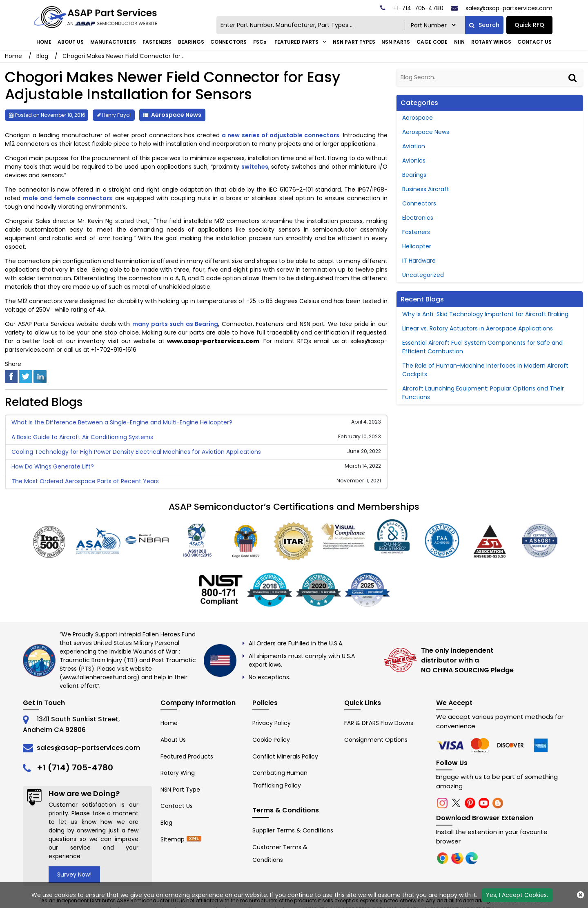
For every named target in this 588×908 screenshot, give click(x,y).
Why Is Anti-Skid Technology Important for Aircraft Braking (485, 314)
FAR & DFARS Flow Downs (379, 723)
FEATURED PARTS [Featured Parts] (296, 42)
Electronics (418, 218)
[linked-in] (40, 376)
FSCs (260, 42)
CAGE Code (432, 42)
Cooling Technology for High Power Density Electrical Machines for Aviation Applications (136, 452)
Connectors (228, 42)
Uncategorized (423, 275)
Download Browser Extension (485, 818)
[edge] (512, 745)
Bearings (191, 42)
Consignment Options (376, 740)
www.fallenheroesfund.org (100, 677)
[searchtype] (433, 25)
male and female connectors (68, 198)
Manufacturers (113, 42)
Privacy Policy (272, 723)
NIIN (459, 42)
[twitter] (26, 376)
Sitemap (173, 839)
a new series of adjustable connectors (281, 135)
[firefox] (481, 745)
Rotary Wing (178, 773)
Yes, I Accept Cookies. (517, 895)
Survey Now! (74, 875)
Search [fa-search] (484, 25)
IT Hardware (419, 261)
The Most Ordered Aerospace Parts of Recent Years (85, 481)
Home (44, 42)
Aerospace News (176, 115)
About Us (71, 42)
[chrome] (451, 745)
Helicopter (417, 246)
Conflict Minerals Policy (285, 756)
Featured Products (187, 756)
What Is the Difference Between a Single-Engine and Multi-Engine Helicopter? (122, 422)
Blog (42, 56)
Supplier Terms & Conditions (293, 830)
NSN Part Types (354, 42)
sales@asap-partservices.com (88, 748)
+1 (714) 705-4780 (75, 767)
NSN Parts (396, 42)
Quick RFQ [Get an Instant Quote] (529, 25)
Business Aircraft (426, 189)
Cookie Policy (271, 740)
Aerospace (418, 118)
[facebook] (11, 376)
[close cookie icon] (580, 895)
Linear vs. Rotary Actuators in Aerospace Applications (478, 328)
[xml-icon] (194, 839)
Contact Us (535, 42)
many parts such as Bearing (175, 324)
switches (255, 167)
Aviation (414, 146)
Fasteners (157, 42)
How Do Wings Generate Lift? (53, 466)
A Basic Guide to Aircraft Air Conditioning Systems (82, 437)
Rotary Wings (491, 42)
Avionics (414, 161)
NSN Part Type (180, 790)
